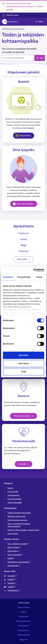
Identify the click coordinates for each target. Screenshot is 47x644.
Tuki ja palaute (13, 534)
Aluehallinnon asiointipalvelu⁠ (19, 562)
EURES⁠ (11, 558)
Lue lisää (10, 9)
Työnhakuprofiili (13, 495)
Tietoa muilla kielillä (15, 503)
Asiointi (10, 488)
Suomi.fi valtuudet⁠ (15, 555)
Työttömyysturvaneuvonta (17, 520)
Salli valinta (23, 363)
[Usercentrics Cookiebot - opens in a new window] (33, 270)
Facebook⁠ (12, 583)
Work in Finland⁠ (14, 547)
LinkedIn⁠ (12, 579)
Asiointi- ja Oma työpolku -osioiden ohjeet (23, 530)
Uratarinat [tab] (24, 251)
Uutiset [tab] (24, 239)
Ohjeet (23, 612)
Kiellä (23, 372)
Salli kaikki (23, 355)
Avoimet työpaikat (14, 499)
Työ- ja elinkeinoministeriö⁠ (18, 544)
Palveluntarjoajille (23, 635)
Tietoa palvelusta (24, 607)
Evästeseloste (24, 626)
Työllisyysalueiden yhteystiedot (19, 513)
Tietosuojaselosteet (23, 621)
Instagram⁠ (12, 576)
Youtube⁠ (12, 587)
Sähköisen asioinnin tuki (16, 516)
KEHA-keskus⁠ (13, 551)
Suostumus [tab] (8, 277)
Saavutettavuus (24, 630)
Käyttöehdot (24, 616)
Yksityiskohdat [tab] (24, 277)
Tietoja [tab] (39, 277)
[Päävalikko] (41, 22)
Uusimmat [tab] (24, 233)
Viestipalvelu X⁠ (14, 590)
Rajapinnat (24, 639)
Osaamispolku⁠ (14, 566)
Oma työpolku (13, 492)
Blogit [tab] (24, 245)
